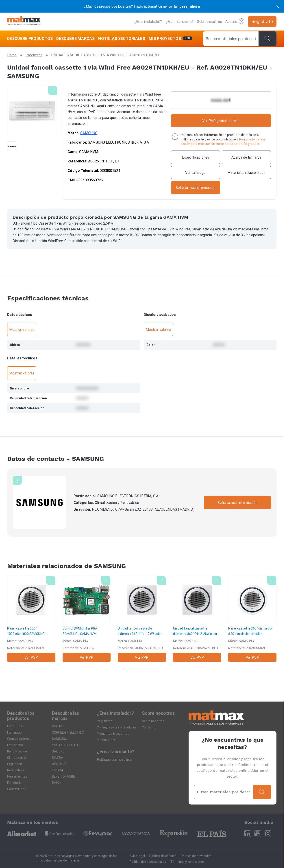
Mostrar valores (22, 330)
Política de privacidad (196, 856)
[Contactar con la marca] (196, 188)
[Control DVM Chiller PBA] (87, 619)
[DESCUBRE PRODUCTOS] (31, 39)
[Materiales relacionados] (246, 173)
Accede (235, 21)
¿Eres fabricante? (179, 22)
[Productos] (34, 55)
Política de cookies (163, 856)
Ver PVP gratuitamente (221, 121)
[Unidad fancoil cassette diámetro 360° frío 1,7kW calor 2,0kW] (142, 619)
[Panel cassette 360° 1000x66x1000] (31, 619)
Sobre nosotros (209, 22)
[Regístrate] (262, 22)
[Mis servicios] (171, 39)
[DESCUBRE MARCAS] (75, 39)
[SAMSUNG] (39, 503)
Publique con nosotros (114, 759)
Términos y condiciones (187, 862)
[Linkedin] (248, 834)
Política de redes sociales (148, 862)
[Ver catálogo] (196, 173)
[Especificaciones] (196, 157)
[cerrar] (278, 6)
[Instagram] (268, 834)
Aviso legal (137, 856)
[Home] (24, 21)
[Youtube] (258, 834)
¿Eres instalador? (148, 22)
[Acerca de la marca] (246, 157)
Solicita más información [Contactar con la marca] (237, 503)
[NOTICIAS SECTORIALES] (122, 39)
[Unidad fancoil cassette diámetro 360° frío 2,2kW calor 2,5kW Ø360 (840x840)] (197, 619)
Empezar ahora (187, 6)
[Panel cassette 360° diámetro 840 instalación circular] (252, 619)
